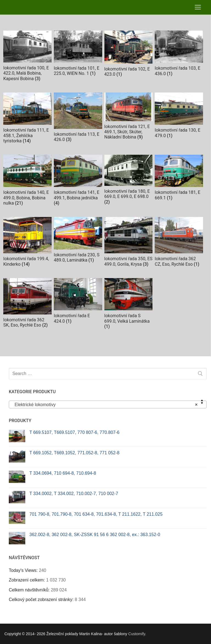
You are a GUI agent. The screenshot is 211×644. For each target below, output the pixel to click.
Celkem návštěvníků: (30, 590)
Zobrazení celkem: (27, 580)
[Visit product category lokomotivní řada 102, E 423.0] (129, 55)
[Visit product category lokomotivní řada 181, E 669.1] (179, 179)
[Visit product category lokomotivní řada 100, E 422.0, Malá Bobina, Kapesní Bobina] (27, 57)
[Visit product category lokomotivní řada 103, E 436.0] (179, 55)
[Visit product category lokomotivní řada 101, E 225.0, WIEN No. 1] (78, 55)
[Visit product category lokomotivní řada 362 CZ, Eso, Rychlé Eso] (179, 243)
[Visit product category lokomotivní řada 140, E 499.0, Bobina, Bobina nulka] (27, 181)
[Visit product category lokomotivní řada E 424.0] (78, 302)
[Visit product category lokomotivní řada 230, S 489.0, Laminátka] (78, 241)
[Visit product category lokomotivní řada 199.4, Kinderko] (27, 243)
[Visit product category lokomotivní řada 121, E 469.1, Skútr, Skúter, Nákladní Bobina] (129, 117)
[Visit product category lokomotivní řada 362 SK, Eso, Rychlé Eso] (27, 304)
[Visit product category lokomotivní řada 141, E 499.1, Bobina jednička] (78, 181)
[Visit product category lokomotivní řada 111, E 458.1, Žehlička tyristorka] (27, 119)
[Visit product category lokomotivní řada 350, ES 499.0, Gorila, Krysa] (129, 243)
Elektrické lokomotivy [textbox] (106, 405)
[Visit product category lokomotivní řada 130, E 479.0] (179, 117)
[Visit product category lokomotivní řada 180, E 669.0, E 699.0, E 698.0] (129, 181)
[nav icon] (198, 7)
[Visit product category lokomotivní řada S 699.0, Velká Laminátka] (129, 305)
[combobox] (108, 404)
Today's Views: (24, 570)
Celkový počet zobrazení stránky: (42, 600)
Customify (137, 634)
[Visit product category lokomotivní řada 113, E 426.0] (78, 119)
